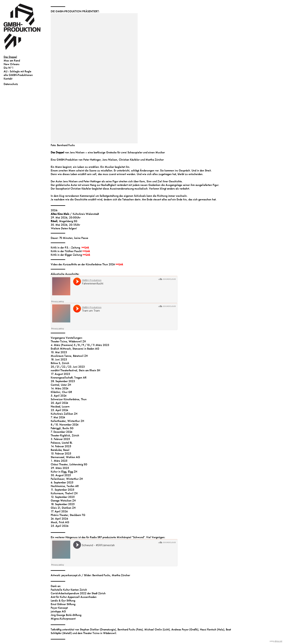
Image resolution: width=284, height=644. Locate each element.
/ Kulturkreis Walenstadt (75, 214)
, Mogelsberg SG (64, 221)
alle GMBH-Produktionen (18, 75)
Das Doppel (10, 57)
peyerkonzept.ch (71, 575)
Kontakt (8, 79)
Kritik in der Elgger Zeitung (67, 255)
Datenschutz (11, 84)
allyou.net (278, 641)
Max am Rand (12, 60)
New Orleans (12, 64)
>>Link (85, 247)
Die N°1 (9, 68)
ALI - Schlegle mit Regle (17, 71)
